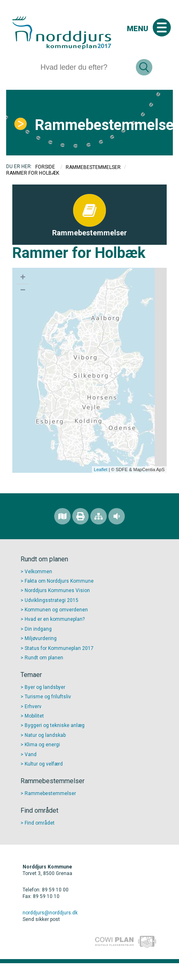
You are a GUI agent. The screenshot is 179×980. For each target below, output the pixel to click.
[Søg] (85, 67)
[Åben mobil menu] (162, 27)
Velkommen (38, 572)
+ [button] (23, 278)
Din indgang (38, 629)
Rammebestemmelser (101, 125)
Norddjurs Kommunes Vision (57, 590)
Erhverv (33, 707)
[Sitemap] (99, 516)
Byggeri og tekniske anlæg (55, 725)
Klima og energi (42, 745)
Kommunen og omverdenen (56, 610)
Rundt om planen (44, 658)
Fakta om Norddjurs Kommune (59, 581)
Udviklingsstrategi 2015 (52, 600)
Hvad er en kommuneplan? (55, 619)
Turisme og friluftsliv (48, 697)
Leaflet (101, 469)
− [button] (23, 291)
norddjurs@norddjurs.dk (50, 913)
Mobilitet (34, 716)
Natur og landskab (45, 735)
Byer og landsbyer (45, 687)
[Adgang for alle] (117, 516)
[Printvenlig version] (80, 516)
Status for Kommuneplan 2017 (59, 648)
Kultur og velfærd (44, 764)
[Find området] (62, 516)
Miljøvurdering (41, 638)
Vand (31, 754)
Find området (40, 823)
